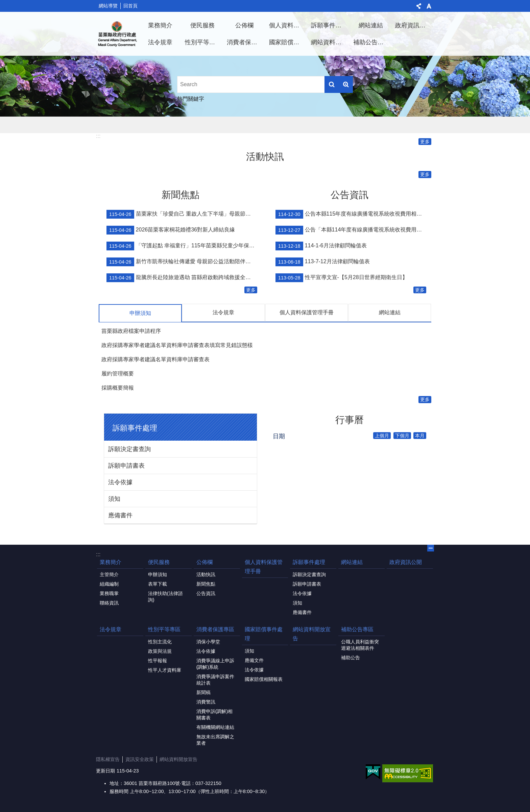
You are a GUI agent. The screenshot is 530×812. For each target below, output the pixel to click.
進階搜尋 (346, 84)
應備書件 (120, 515)
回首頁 (130, 6)
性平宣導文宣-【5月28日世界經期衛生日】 (342, 278)
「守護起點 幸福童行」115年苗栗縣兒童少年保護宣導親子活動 (182, 246)
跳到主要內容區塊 (4, 4)
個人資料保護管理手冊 (288, 25)
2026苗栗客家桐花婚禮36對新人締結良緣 (171, 230)
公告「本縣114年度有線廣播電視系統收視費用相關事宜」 (351, 230)
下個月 (402, 435)
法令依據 (120, 482)
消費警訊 (206, 702)
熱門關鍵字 (191, 99)
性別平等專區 (203, 42)
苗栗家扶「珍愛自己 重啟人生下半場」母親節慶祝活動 (182, 214)
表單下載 (158, 584)
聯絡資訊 (109, 602)
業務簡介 (160, 25)
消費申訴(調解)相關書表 (215, 714)
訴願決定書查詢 (129, 449)
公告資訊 (350, 195)
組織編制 (109, 584)
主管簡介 (109, 574)
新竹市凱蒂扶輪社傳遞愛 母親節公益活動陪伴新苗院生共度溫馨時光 (182, 262)
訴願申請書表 (126, 465)
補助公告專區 (371, 42)
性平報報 (158, 660)
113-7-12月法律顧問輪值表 (323, 262)
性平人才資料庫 (165, 670)
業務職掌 (109, 593)
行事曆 (350, 420)
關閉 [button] (431, 548)
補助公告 (351, 657)
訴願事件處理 (329, 25)
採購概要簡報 (118, 387)
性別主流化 (160, 641)
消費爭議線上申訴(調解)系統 (215, 663)
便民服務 (202, 25)
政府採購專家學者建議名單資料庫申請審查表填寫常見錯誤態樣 (177, 345)
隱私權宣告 (108, 759)
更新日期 (105, 770)
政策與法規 (160, 651)
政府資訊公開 (413, 25)
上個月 (382, 435)
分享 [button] (419, 6)
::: (98, 136)
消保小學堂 (208, 641)
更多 (425, 142)
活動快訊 (265, 157)
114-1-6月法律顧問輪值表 (321, 246)
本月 (420, 435)
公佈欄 (244, 25)
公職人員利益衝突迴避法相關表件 (360, 645)
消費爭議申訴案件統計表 (215, 679)
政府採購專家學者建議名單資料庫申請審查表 (155, 359)
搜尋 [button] (332, 84)
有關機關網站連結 (215, 727)
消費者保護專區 (245, 42)
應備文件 (254, 660)
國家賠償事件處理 (288, 42)
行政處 (118, 34)
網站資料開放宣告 (330, 42)
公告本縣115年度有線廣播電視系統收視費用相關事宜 (351, 214)
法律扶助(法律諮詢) (165, 596)
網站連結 (371, 25)
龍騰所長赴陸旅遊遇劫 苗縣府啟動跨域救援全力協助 (182, 278)
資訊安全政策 (140, 759)
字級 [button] (429, 6)
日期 (279, 436)
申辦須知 (140, 313)
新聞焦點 (180, 195)
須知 (114, 498)
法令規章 (160, 42)
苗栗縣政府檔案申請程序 (131, 331)
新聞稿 (203, 692)
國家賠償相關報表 (264, 679)
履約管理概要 (118, 373)
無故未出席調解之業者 (215, 740)
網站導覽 (108, 6)
